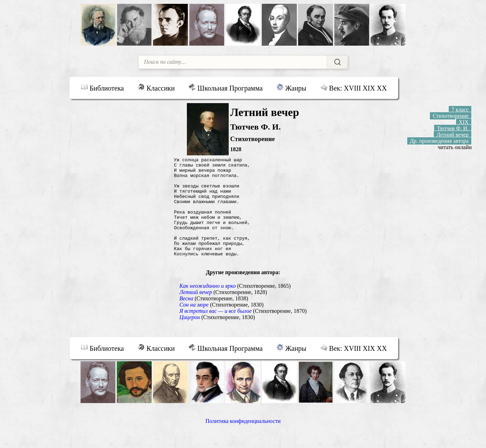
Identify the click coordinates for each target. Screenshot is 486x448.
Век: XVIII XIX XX (354, 88)
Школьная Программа (226, 88)
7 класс (460, 110)
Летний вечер (196, 313)
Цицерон (189, 338)
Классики (156, 88)
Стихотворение (451, 116)
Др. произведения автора (439, 141)
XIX (464, 122)
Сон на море (194, 326)
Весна (186, 319)
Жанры (291, 88)
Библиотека (102, 88)
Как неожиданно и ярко (207, 307)
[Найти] (337, 62)
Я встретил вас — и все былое (215, 332)
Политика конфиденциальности (243, 442)
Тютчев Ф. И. (453, 128)
